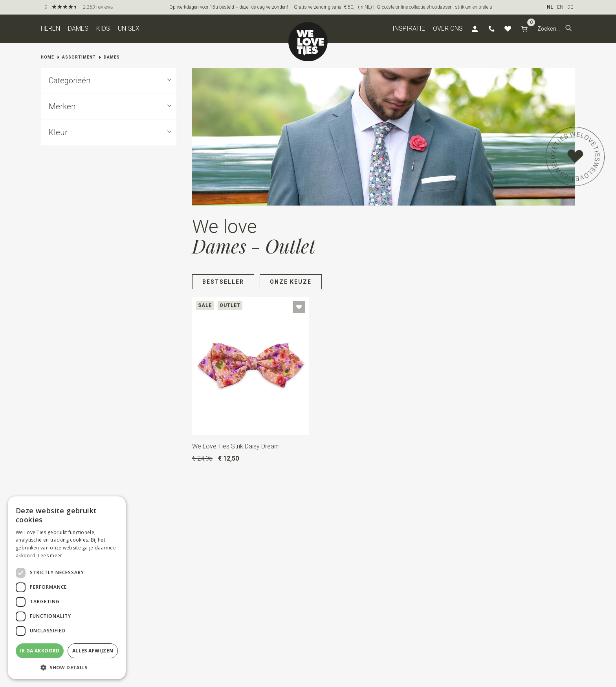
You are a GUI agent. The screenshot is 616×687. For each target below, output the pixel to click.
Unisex (129, 28)
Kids (103, 28)
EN (560, 7)
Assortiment (79, 57)
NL (550, 7)
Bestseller (223, 282)
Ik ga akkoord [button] (40, 651)
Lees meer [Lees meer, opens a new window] (50, 556)
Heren (50, 28)
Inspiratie (409, 28)
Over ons (448, 28)
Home (48, 57)
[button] (568, 29)
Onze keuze (291, 282)
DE (570, 7)
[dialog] (67, 588)
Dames (78, 28)
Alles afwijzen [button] (93, 651)
